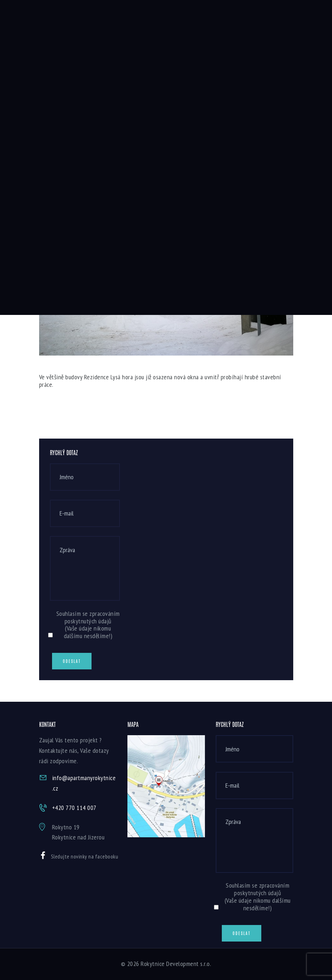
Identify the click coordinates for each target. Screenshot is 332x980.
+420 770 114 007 (74, 808)
